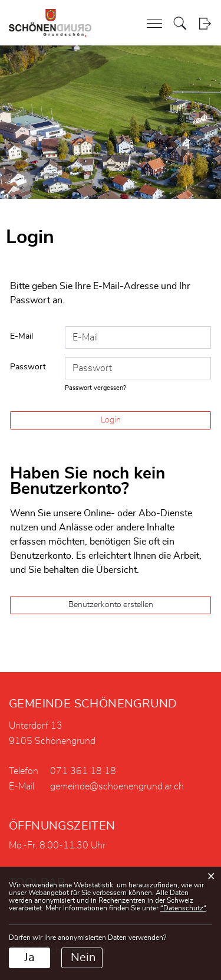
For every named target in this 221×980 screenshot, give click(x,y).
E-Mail (22, 336)
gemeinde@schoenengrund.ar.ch (117, 786)
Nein (83, 958)
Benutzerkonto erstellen (111, 605)
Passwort (28, 367)
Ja (29, 958)
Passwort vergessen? (95, 388)
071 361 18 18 (83, 771)
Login (205, 23)
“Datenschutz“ (183, 908)
